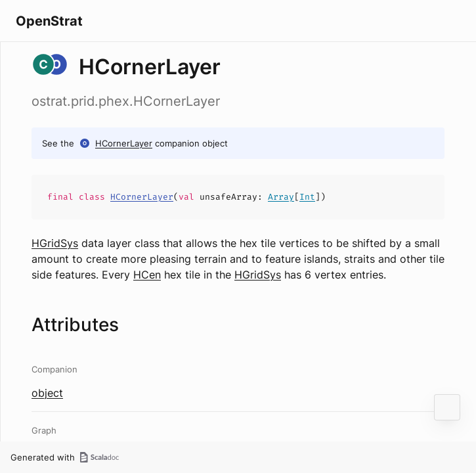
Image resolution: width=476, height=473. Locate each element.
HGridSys (55, 243)
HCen (147, 275)
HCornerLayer (124, 143)
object (47, 393)
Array (281, 197)
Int (307, 197)
